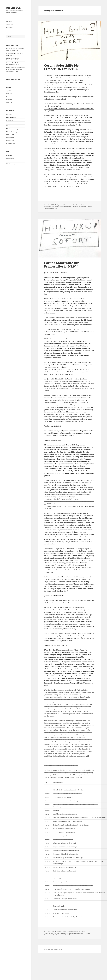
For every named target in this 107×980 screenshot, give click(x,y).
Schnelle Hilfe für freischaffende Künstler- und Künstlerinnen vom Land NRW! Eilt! (15, 69)
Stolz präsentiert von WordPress (53, 949)
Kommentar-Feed (11, 161)
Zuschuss (55, 208)
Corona (84, 207)
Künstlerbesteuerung (12, 129)
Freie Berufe (10, 120)
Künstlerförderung (12, 132)
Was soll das (10, 24)
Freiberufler (52, 935)
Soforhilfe (90, 207)
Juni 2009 (9, 100)
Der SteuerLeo (14, 8)
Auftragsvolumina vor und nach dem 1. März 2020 (15, 54)
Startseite (9, 21)
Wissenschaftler (11, 144)
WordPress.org (10, 164)
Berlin (80, 207)
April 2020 (9, 91)
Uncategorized (10, 141)
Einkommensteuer (11, 117)
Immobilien (10, 123)
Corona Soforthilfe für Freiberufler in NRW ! (13, 64)
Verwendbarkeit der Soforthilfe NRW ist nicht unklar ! (15, 50)
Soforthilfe (63, 935)
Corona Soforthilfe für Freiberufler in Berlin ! (13, 59)
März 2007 (9, 103)
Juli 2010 (9, 97)
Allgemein (9, 114)
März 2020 (9, 94)
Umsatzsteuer (10, 138)
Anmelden (9, 155)
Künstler (9, 126)
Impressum (9, 27)
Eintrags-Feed (10, 158)
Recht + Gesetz (10, 135)
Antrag (76, 207)
